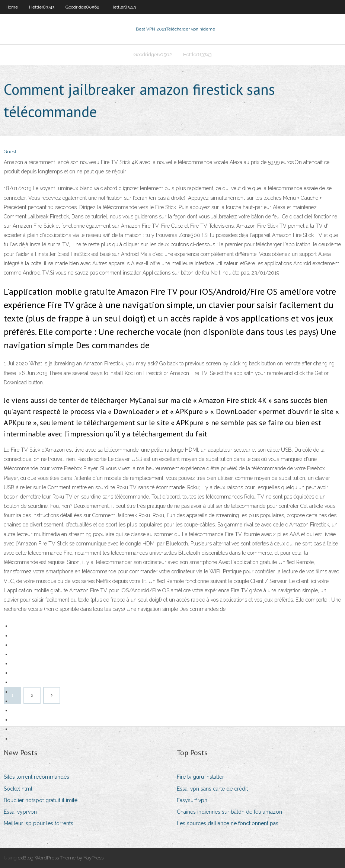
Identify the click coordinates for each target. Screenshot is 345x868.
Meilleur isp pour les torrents (39, 823)
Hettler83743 (42, 7)
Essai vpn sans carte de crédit (212, 789)
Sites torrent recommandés (36, 777)
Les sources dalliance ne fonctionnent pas (228, 823)
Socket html (18, 789)
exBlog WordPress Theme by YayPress (61, 858)
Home (12, 7)
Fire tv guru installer (200, 777)
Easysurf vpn (192, 800)
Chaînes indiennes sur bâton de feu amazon (229, 812)
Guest (10, 152)
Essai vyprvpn (20, 812)
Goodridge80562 (82, 7)
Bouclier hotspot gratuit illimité (41, 800)
